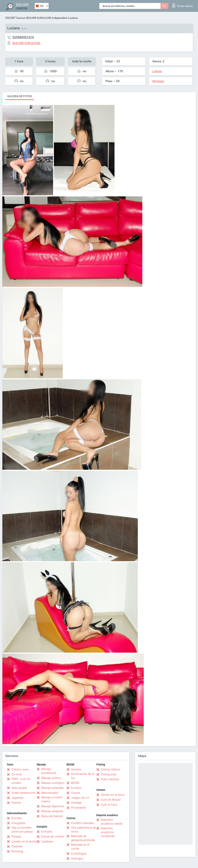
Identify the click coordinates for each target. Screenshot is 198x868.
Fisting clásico (111, 769)
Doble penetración (23, 793)
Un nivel (17, 774)
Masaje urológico (53, 783)
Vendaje (76, 803)
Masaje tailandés (53, 788)
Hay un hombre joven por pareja (22, 830)
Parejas (16, 837)
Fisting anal (108, 774)
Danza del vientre (53, 837)
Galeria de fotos (20, 96)
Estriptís (47, 832)
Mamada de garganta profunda (83, 838)
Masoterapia (50, 793)
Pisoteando (79, 808)
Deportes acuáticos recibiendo (108, 832)
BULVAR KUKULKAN (39, 18)
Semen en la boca (113, 795)
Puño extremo (110, 779)
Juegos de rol (80, 798)
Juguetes (17, 798)
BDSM (75, 783)
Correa (76, 793)
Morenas (158, 81)
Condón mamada (82, 823)
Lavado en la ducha (24, 841)
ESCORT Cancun (15, 18)
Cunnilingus (79, 854)
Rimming (17, 851)
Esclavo (76, 788)
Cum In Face (109, 805)
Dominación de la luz (83, 776)
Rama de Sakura (52, 816)
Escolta (16, 818)
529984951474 (23, 37)
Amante (76, 769)
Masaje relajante (52, 811)
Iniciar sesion (183, 5)
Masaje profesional (49, 771)
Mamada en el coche (80, 847)
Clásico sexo (20, 769)
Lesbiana (47, 841)
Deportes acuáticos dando (112, 822)
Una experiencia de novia (84, 830)
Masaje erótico (51, 778)
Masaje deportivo (53, 806)
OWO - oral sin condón (21, 781)
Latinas (157, 71)
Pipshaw (17, 846)
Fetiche (16, 803)
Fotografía (18, 823)
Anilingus (77, 858)
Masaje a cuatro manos (52, 799)
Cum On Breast (111, 800)
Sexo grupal (19, 788)
